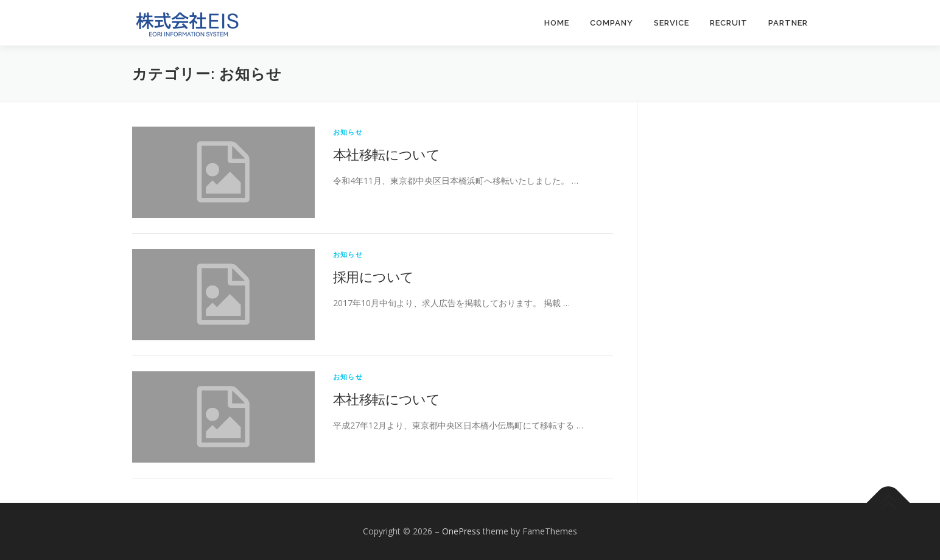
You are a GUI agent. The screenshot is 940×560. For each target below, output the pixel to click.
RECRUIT (729, 23)
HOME (557, 23)
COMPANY (612, 23)
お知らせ (348, 132)
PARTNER (788, 23)
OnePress (461, 531)
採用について (373, 276)
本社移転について (386, 154)
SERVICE (672, 23)
